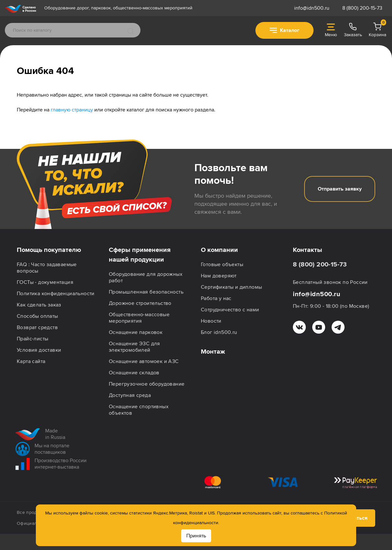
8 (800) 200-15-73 (362, 8)
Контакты (308, 250)
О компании (219, 250)
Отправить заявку (340, 189)
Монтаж (213, 352)
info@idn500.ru (312, 8)
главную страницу (72, 110)
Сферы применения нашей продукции (140, 255)
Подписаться (346, 481)
